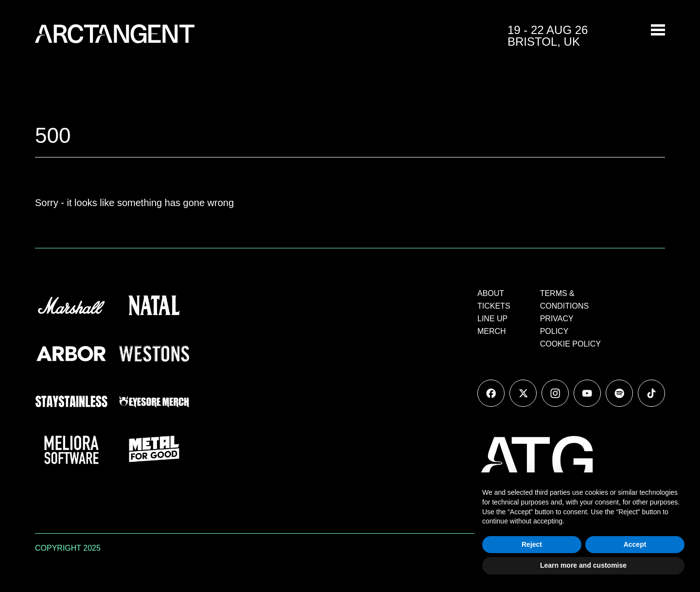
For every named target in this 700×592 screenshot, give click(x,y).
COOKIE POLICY (570, 344)
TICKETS (494, 306)
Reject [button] (532, 544)
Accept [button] (635, 544)
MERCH (492, 331)
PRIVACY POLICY (557, 325)
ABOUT (491, 293)
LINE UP (492, 319)
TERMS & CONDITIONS (564, 300)
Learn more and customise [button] (583, 565)
